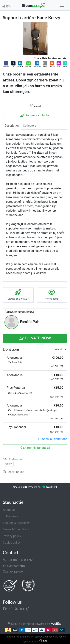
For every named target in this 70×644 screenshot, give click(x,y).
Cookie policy (12, 543)
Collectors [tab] (30, 126)
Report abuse (14, 472)
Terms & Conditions (16, 529)
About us (9, 510)
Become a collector (35, 115)
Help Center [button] (13, 572)
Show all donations (53, 439)
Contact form (14, 566)
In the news (10, 516)
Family (8, 464)
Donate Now (35, 338)
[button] (6, 64)
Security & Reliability (16, 523)
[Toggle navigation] (62, 7)
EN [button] (8, 7)
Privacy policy (12, 536)
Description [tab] (12, 126)
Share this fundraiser (35, 448)
